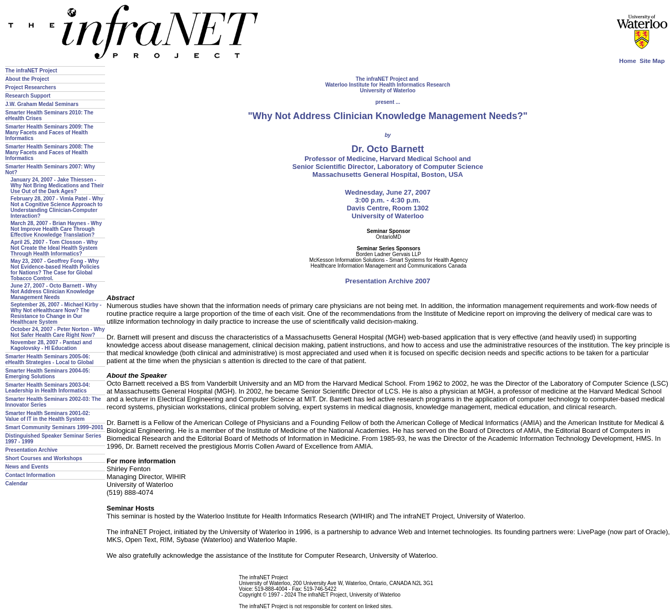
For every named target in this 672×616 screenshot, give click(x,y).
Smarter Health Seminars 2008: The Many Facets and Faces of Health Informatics (49, 152)
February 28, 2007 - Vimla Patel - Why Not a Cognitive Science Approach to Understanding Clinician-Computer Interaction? (57, 207)
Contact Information (30, 475)
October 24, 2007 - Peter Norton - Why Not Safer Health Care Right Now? (58, 332)
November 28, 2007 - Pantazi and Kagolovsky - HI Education (51, 345)
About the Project (27, 79)
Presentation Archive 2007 (387, 281)
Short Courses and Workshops (44, 458)
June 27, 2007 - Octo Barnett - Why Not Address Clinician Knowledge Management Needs (54, 291)
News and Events (27, 467)
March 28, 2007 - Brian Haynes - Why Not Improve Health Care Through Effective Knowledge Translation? (56, 229)
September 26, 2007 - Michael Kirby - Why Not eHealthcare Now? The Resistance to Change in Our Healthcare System (56, 313)
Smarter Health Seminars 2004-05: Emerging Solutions (48, 374)
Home (627, 61)
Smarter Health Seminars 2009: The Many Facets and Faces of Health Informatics (49, 132)
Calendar (17, 484)
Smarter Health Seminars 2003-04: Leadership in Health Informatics (48, 388)
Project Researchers (31, 87)
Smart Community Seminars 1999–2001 (54, 427)
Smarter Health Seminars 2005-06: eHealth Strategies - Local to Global (49, 359)
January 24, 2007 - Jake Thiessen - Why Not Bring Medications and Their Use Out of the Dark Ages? (57, 185)
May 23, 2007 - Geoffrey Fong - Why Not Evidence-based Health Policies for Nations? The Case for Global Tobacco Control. (55, 270)
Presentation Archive (31, 450)
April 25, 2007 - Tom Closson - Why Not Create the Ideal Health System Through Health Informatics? (54, 248)
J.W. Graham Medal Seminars (42, 104)
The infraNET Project (31, 71)
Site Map (652, 61)
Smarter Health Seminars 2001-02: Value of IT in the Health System (48, 416)
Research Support (28, 96)
